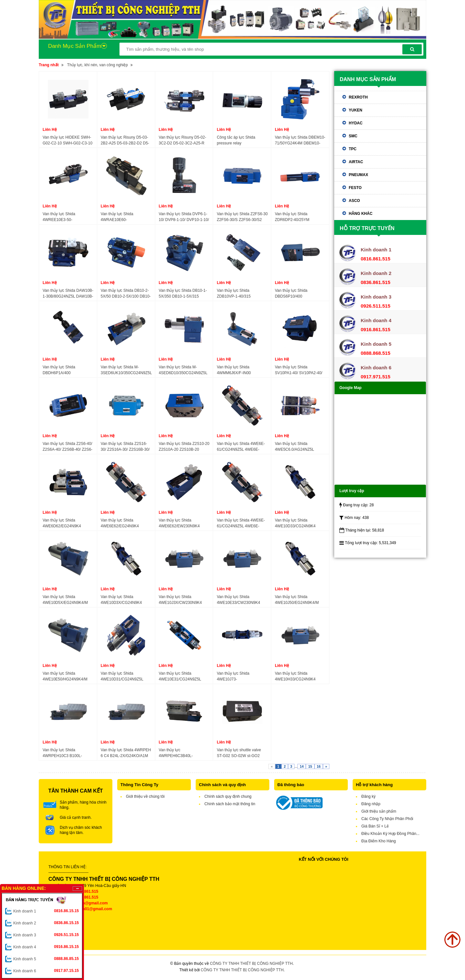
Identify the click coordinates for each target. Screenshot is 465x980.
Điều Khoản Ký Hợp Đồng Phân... (390, 834)
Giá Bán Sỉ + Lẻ (375, 826)
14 (302, 766)
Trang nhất (49, 65)
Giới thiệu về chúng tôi (145, 796)
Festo (355, 188)
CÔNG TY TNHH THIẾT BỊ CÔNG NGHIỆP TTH (251, 964)
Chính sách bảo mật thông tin (230, 804)
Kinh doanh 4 (46, 947)
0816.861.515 (86, 891)
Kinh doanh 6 (46, 971)
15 (310, 766)
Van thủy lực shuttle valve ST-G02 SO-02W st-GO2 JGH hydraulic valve (239, 753)
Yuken (356, 110)
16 (319, 766)
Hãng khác (361, 214)
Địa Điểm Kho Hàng (379, 841)
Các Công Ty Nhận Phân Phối (387, 819)
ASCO (354, 201)
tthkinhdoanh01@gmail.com (86, 909)
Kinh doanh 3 (46, 935)
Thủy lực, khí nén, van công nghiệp (98, 65)
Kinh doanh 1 (46, 911)
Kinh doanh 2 (46, 923)
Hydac (356, 123)
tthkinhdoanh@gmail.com (84, 903)
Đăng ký (368, 796)
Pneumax (358, 175)
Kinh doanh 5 (46, 959)
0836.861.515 (86, 897)
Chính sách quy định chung (228, 796)
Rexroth (358, 97)
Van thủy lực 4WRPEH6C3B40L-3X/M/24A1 (176, 753)
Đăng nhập (371, 804)
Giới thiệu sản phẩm (379, 811)
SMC (353, 136)
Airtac (356, 162)
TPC (353, 149)
